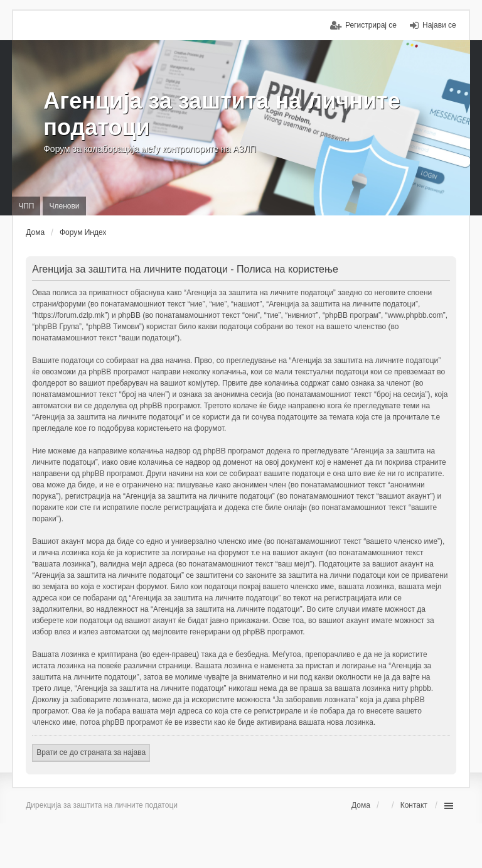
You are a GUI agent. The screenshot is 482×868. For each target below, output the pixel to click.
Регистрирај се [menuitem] (371, 25)
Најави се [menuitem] (439, 25)
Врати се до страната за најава (91, 752)
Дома (361, 805)
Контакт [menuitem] (414, 805)
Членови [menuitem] (64, 206)
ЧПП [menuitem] (26, 206)
